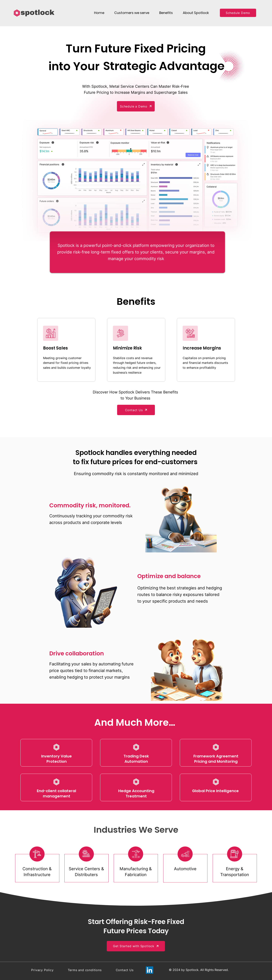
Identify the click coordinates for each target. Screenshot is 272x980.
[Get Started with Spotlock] (136, 946)
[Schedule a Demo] (136, 106)
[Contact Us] (136, 410)
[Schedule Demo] (238, 13)
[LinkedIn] (150, 970)
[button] (132, 13)
